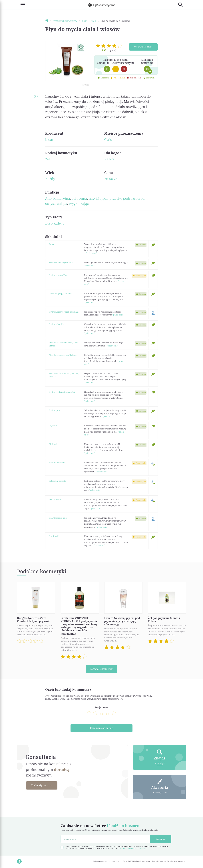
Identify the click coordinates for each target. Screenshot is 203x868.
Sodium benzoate (57, 463)
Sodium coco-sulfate (58, 275)
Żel (48, 159)
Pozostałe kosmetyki (102, 669)
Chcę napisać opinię (101, 728)
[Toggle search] (182, 5)
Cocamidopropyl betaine (60, 293)
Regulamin (115, 861)
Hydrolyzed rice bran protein (62, 392)
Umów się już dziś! (43, 785)
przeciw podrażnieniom (128, 198)
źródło (86, 85)
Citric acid (54, 444)
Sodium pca (54, 410)
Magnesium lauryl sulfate (61, 262)
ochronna (79, 198)
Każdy (109, 159)
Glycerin (53, 426)
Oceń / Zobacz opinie (143, 47)
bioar (49, 140)
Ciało (108, 140)
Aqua (51, 244)
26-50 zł (110, 179)
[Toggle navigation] (21, 5)
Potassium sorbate (57, 481)
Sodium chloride (57, 324)
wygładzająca (80, 203)
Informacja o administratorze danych (133, 848)
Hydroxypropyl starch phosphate (64, 312)
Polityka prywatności (101, 861)
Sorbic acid (54, 536)
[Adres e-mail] (105, 839)
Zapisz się (161, 839)
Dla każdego (55, 223)
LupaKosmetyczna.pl (144, 861)
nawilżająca (98, 198)
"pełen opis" (92, 253)
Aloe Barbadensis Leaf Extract (63, 355)
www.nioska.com (180, 861)
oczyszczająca (56, 203)
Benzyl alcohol (56, 499)
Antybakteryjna (58, 198)
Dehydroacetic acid (58, 518)
